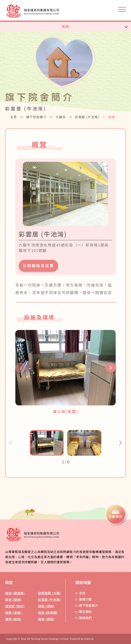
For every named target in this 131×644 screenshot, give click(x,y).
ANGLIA (89, 639)
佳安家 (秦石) (15, 606)
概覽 (65, 26)
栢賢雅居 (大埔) (49, 593)
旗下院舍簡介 (36, 117)
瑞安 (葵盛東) (15, 593)
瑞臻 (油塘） (14, 613)
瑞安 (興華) (46, 619)
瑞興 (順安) (46, 606)
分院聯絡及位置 (38, 265)
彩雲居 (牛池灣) (87, 117)
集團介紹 (85, 599)
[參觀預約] (116, 514)
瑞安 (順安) (13, 600)
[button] (20, 368)
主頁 (14, 117)
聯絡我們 (85, 618)
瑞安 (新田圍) (48, 613)
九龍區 (61, 117)
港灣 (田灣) (13, 619)
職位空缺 (85, 612)
